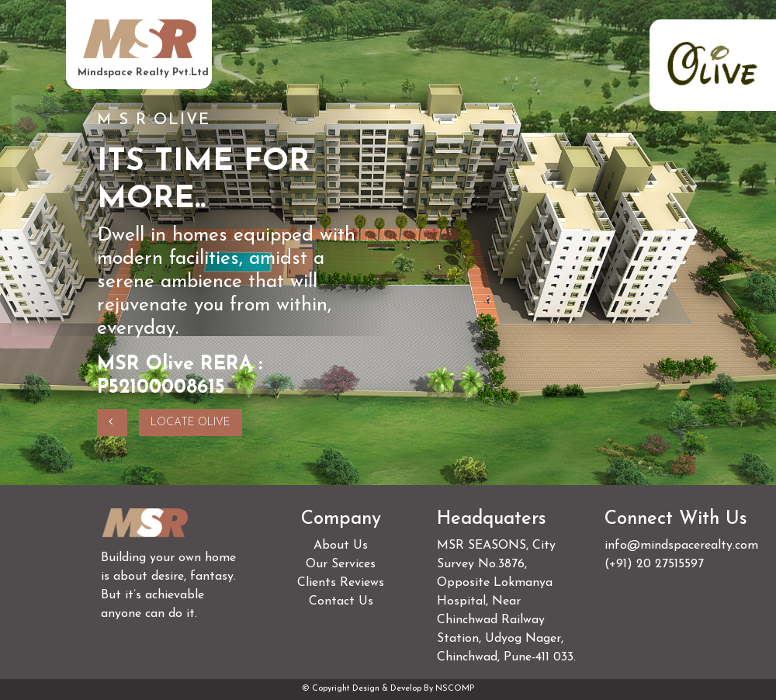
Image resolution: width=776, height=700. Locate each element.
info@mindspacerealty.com (681, 546)
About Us (341, 546)
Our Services (341, 564)
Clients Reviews (341, 583)
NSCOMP (455, 689)
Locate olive (191, 423)
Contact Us (341, 601)
